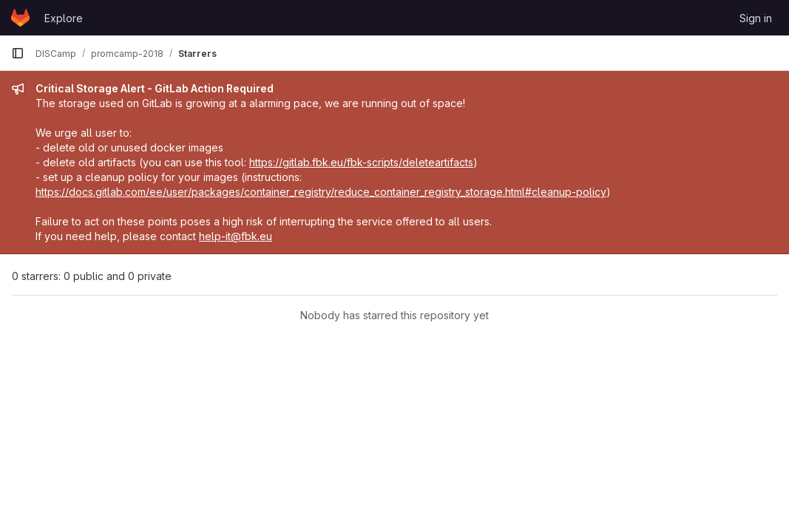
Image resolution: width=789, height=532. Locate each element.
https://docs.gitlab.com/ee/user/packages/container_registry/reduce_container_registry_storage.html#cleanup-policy (321, 192)
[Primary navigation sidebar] (18, 53)
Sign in (756, 18)
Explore (64, 18)
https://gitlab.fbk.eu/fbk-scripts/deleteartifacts (361, 162)
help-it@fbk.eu (236, 236)
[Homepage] (20, 18)
